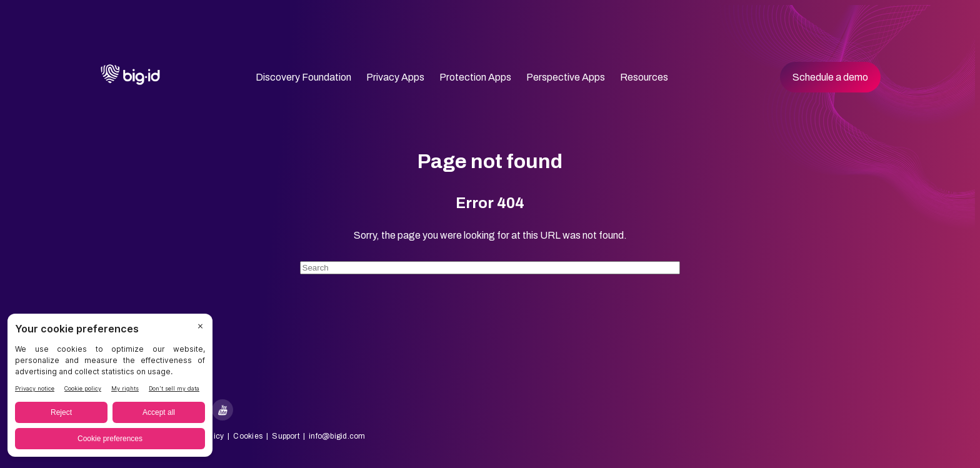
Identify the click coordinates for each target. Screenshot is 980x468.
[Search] (490, 268)
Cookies (248, 436)
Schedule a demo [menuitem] (830, 77)
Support (286, 436)
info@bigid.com (337, 436)
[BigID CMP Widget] (110, 388)
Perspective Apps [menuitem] (566, 77)
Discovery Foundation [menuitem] (303, 77)
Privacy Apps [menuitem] (395, 77)
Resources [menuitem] (644, 77)
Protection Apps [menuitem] (475, 77)
